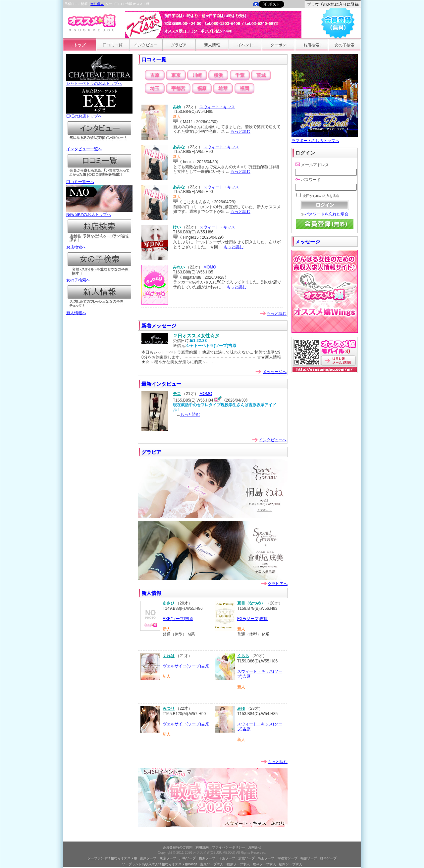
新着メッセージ (159, 326)
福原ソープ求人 (238, 864)
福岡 (244, 88)
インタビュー (146, 45)
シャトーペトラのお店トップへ (99, 81)
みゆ (177, 107)
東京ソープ (168, 858)
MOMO (210, 267)
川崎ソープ (187, 858)
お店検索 (311, 45)
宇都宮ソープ (288, 858)
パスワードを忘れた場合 (327, 214)
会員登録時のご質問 (178, 847)
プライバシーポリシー (229, 847)
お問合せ (255, 847)
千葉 (240, 75)
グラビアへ (278, 584)
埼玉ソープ (266, 858)
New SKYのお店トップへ (99, 213)
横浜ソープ (207, 858)
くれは (169, 656)
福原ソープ (309, 858)
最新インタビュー (161, 384)
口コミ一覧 (113, 45)
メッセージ (308, 241)
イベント (245, 45)
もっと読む (240, 131)
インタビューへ (273, 440)
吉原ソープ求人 (212, 864)
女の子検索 (344, 45)
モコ (177, 394)
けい (177, 227)
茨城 (261, 75)
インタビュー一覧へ (99, 147)
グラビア (179, 45)
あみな (179, 147)
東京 (176, 75)
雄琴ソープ (328, 858)
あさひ (169, 603)
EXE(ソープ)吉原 (178, 619)
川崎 (197, 75)
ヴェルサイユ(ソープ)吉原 (186, 666)
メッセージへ (275, 372)
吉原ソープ (148, 858)
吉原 (155, 75)
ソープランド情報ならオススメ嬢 (113, 858)
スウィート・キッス (217, 107)
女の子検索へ (99, 278)
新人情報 (212, 45)
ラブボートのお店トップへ (325, 138)
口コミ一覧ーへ (99, 180)
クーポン (278, 45)
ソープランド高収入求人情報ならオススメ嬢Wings (160, 864)
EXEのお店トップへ (99, 114)
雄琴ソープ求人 (264, 864)
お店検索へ (99, 245)
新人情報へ (99, 311)
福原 (202, 88)
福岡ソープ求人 (291, 864)
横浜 (218, 75)
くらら (243, 656)
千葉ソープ (227, 858)
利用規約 (202, 847)
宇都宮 (178, 88)
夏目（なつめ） (251, 603)
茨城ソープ (246, 858)
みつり (169, 708)
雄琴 (223, 88)
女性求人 (97, 4)
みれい (179, 267)
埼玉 (155, 88)
